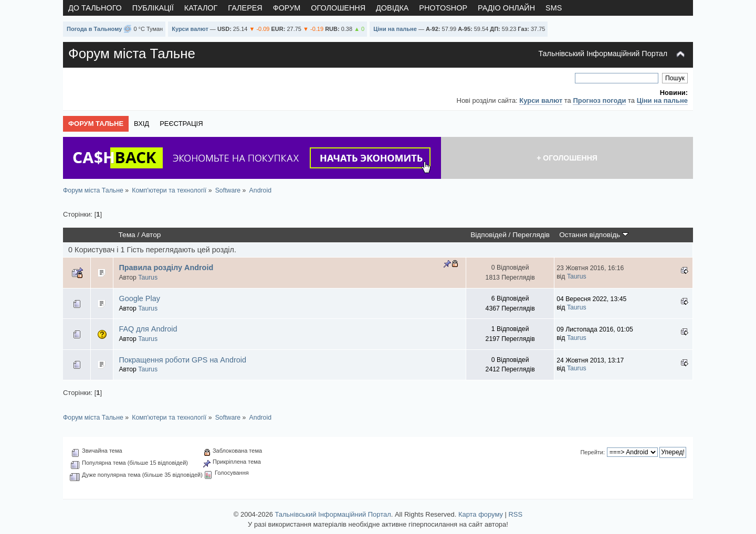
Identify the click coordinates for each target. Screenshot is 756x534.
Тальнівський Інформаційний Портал (603, 54)
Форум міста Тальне (132, 54)
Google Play (139, 298)
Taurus (148, 277)
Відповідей (489, 235)
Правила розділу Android (166, 268)
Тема (127, 235)
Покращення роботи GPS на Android (182, 360)
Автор (151, 235)
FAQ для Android (148, 329)
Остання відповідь (594, 235)
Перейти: (592, 452)
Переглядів (531, 235)
